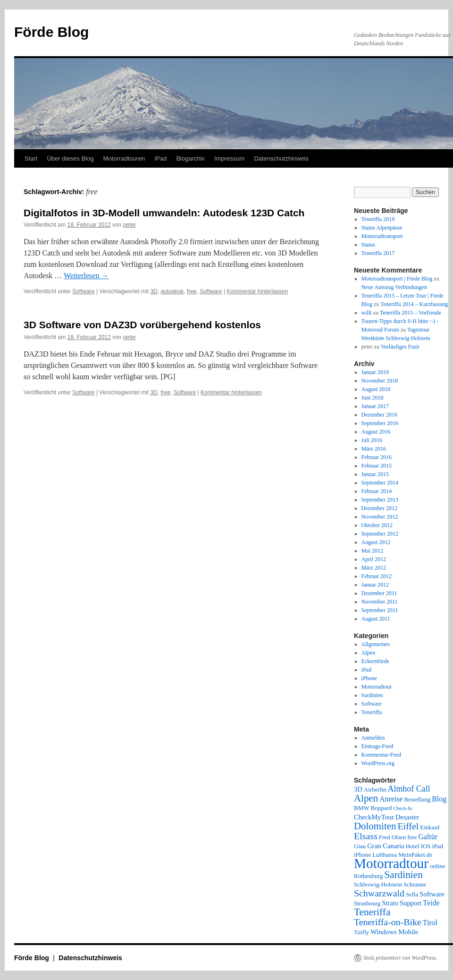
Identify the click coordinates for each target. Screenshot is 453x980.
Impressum (229, 158)
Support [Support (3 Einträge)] (411, 903)
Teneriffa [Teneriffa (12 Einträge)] (372, 912)
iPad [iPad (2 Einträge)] (438, 846)
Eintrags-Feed (377, 746)
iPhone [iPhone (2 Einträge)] (362, 855)
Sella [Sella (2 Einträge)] (412, 894)
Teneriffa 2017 (378, 253)
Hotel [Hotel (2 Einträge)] (413, 846)
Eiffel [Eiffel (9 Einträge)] (408, 826)
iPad (160, 158)
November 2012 (380, 517)
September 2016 (380, 423)
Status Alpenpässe (382, 228)
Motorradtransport (382, 236)
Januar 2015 (375, 474)
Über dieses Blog (70, 158)
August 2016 (376, 432)
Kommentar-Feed (381, 755)
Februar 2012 (377, 576)
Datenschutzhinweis (281, 158)
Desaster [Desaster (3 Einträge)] (407, 817)
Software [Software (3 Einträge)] (432, 894)
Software (83, 291)
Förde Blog (51, 32)
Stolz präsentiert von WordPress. (400, 958)
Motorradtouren (124, 158)
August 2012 (376, 542)
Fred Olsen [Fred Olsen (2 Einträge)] (392, 837)
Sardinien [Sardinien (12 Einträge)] (403, 875)
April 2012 (374, 559)
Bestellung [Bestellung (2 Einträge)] (418, 799)
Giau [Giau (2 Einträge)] (360, 846)
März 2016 (374, 449)
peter (130, 225)
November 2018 (380, 381)
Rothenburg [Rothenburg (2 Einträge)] (368, 876)
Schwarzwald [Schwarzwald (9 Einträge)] (379, 893)
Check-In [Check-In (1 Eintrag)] (403, 808)
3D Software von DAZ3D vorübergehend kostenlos (142, 325)
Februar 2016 (377, 457)
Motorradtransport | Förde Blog (397, 279)
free (192, 291)
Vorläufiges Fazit (400, 347)
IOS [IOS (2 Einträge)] (426, 846)
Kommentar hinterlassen (257, 291)
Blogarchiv (190, 158)
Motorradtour (377, 687)
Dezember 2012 (379, 508)
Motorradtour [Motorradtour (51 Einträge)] (391, 863)
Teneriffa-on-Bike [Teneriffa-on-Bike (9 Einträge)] (388, 922)
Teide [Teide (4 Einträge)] (431, 903)
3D (154, 291)
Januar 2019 (375, 372)
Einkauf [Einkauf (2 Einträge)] (430, 827)
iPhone (369, 678)
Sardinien (372, 695)
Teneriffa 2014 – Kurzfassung (414, 304)
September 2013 (380, 500)
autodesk (172, 291)
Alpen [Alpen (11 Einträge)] (366, 798)
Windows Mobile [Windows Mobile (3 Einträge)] (394, 932)
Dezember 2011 (379, 593)
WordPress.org (378, 763)
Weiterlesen (86, 276)
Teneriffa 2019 (378, 219)
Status (368, 245)
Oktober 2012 (377, 525)
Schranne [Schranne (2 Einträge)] (415, 884)
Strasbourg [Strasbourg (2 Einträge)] (367, 903)
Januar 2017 (375, 406)
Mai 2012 (372, 551)
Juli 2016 (372, 440)
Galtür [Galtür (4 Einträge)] (428, 837)
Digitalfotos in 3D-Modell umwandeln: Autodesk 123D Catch (164, 213)
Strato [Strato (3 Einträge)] (390, 903)
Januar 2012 (375, 585)
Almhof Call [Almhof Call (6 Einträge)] (409, 789)
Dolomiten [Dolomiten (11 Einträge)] (375, 826)
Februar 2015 (377, 466)
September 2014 (380, 483)
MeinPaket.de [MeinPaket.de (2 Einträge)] (415, 855)
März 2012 (374, 568)
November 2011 (380, 602)
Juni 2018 (373, 398)
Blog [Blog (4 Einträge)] (439, 799)
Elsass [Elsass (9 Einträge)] (366, 836)
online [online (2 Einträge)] (438, 866)
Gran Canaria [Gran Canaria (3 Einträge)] (386, 846)
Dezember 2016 (379, 415)
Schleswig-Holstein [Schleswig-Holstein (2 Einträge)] (378, 884)
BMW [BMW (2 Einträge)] (362, 808)
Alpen (368, 653)
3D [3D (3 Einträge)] (358, 789)
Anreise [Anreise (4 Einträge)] (391, 799)
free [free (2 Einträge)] (412, 837)
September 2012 (380, 534)
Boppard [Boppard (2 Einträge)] (382, 808)
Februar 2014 (377, 491)
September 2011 (380, 610)
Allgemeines (376, 644)
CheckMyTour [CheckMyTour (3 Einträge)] (374, 817)
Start (31, 158)
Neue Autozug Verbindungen (394, 287)
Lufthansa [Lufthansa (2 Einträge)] (385, 855)
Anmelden (373, 738)
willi (367, 313)
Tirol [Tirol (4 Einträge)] (430, 923)
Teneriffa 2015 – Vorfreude (411, 313)
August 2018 (376, 389)
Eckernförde (375, 661)
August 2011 (376, 619)
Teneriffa (372, 712)
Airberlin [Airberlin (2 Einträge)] (375, 789)
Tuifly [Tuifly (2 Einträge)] (361, 932)
